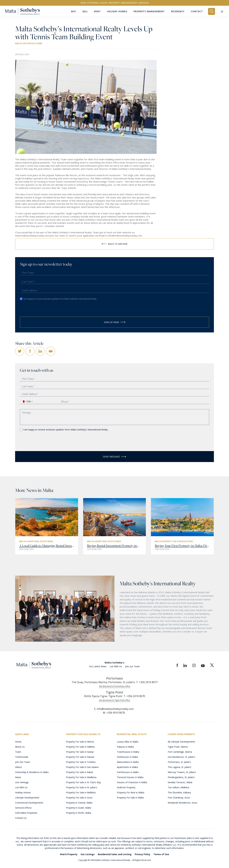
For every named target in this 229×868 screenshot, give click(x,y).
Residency (178, 11)
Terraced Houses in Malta (130, 777)
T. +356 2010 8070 (134, 696)
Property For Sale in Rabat (80, 772)
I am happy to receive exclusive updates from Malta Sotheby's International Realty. (60, 298)
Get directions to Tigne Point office (114, 700)
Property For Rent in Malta (131, 792)
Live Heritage (22, 782)
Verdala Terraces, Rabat (180, 782)
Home (18, 741)
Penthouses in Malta (127, 757)
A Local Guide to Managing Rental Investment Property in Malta (47, 545)
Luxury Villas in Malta (128, 741)
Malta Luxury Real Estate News (36, 541)
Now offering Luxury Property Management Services (115, 3)
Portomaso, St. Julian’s (179, 762)
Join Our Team (23, 762)
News (18, 777)
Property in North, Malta (79, 813)
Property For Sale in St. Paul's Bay (83, 782)
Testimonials (22, 757)
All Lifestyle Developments (181, 741)
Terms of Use (161, 854)
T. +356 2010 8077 (147, 682)
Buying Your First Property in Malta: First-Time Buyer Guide (182, 545)
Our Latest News (98, 666)
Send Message (114, 456)
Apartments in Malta (127, 767)
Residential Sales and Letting (115, 854)
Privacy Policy (142, 854)
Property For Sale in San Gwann (82, 767)
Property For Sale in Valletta (80, 747)
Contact (197, 11)
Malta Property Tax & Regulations (174, 541)
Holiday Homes (23, 792)
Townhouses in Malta (128, 752)
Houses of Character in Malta (132, 782)
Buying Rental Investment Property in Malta (115, 545)
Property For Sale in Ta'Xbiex (81, 762)
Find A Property (69, 854)
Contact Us (21, 818)
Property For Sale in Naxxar (80, 757)
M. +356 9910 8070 (114, 713)
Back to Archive (114, 243)
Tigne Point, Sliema (178, 747)
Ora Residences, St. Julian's (182, 757)
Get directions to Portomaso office (115, 686)
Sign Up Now (115, 322)
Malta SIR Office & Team (29, 43)
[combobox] (27, 401)
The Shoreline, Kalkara (179, 792)
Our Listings (88, 854)
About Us (20, 747)
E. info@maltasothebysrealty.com (114, 709)
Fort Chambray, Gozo (179, 797)
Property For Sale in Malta (130, 797)
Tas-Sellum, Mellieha (178, 787)
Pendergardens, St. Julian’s (181, 777)
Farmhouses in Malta (128, 772)
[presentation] (38, 309)
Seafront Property (126, 787)
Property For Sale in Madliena (81, 777)
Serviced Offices (23, 808)
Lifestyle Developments (27, 797)
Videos (19, 767)
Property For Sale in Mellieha (81, 792)
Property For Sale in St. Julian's (82, 787)
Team (18, 752)
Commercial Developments (29, 802)
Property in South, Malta (79, 808)
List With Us (116, 666)
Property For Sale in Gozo (79, 797)
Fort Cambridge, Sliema (180, 752)
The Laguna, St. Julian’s (180, 767)
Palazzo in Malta (125, 747)
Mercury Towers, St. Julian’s (182, 772)
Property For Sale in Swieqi (80, 752)
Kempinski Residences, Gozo (183, 802)
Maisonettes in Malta (128, 762)
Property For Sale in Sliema (80, 741)
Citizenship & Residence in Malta (32, 772)
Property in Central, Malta (79, 802)
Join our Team (132, 666)
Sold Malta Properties (26, 813)
